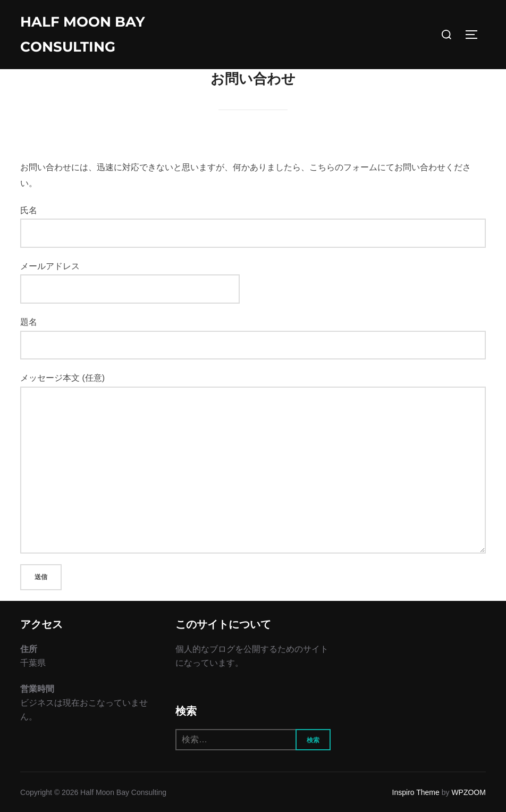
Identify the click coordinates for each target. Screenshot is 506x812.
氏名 (253, 227)
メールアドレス (130, 277)
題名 (253, 338)
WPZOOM (469, 792)
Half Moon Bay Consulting (83, 34)
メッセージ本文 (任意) (253, 463)
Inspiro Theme (416, 792)
